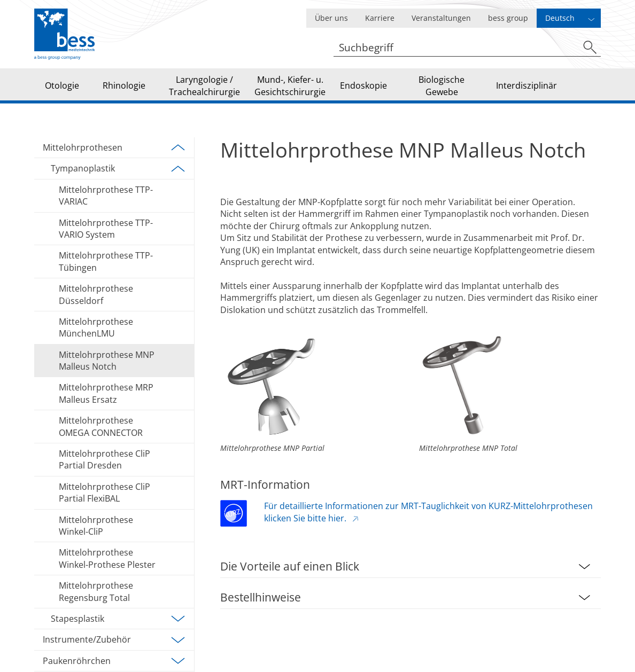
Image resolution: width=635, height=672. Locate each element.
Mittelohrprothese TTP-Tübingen (106, 261)
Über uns (331, 18)
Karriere (380, 18)
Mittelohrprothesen (114, 147)
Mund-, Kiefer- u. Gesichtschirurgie (290, 85)
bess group (508, 18)
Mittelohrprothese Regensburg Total (96, 591)
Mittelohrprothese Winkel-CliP (96, 526)
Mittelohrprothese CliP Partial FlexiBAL (104, 493)
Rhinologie (124, 85)
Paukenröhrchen (114, 661)
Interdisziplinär (526, 85)
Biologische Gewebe (442, 85)
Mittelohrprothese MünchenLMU (96, 327)
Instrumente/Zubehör (114, 640)
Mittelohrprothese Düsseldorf (96, 294)
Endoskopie (363, 85)
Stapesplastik (118, 619)
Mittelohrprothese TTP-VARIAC (106, 196)
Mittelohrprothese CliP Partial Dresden (104, 459)
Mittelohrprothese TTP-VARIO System (106, 229)
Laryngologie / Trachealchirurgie (204, 85)
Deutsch (560, 18)
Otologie (62, 85)
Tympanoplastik (118, 169)
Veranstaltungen (441, 18)
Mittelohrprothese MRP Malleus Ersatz (106, 393)
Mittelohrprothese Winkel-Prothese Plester (107, 558)
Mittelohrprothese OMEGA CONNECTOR (101, 426)
